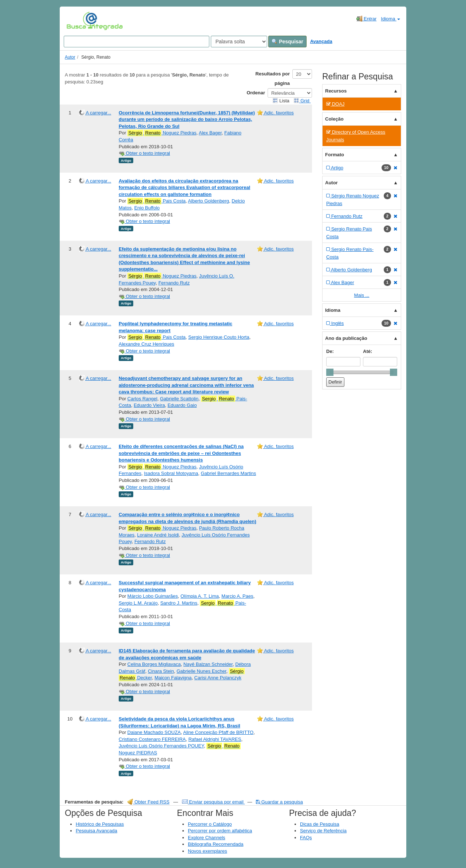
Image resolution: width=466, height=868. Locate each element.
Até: (368, 351)
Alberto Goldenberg (208, 201)
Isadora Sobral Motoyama (171, 473)
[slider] (330, 372)
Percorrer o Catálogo (210, 824)
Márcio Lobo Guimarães (153, 596)
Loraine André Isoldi (158, 535)
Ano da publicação (346, 338)
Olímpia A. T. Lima (200, 596)
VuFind (78, 21)
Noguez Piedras (162, 133)
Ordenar (256, 93)
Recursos (336, 91)
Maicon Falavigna (173, 678)
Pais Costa (157, 201)
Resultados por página (273, 78)
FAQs (306, 838)
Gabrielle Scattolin (179, 399)
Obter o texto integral (144, 153)
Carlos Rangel (142, 399)
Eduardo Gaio (182, 405)
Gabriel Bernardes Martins (228, 473)
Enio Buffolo (147, 208)
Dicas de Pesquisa (320, 824)
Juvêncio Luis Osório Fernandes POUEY (161, 746)
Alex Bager (210, 133)
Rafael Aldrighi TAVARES (215, 739)
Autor (70, 57)
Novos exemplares (208, 851)
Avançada (321, 41)
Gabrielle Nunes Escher (202, 671)
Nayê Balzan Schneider (208, 664)
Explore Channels (207, 838)
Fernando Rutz (174, 283)
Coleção (334, 119)
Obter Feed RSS (149, 802)
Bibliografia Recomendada (216, 844)
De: (330, 351)
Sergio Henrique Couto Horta (219, 337)
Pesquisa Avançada (96, 831)
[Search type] (239, 42)
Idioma (390, 19)
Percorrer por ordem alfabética (220, 831)
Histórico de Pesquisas (100, 824)
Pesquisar (287, 42)
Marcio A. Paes (237, 596)
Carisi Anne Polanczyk (218, 678)
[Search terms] (137, 42)
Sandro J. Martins (179, 603)
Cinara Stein (161, 671)
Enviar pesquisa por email (214, 802)
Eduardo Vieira (149, 405)
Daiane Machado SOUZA (154, 732)
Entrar (366, 19)
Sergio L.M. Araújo (138, 603)
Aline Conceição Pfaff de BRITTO (218, 732)
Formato (335, 155)
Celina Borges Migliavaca (154, 664)
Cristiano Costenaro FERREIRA (152, 739)
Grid (302, 101)
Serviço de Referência (323, 831)
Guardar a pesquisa (279, 802)
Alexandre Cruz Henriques (146, 344)
